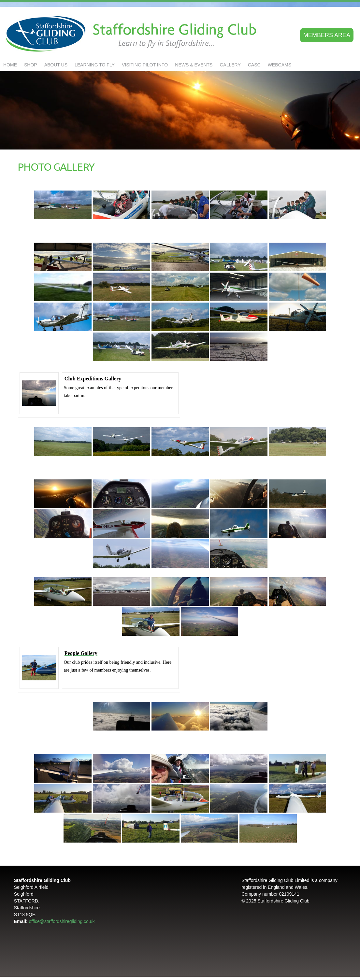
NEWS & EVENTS (194, 65)
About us (56, 65)
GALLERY (230, 65)
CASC (254, 65)
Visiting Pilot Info (145, 65)
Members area (327, 35)
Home (10, 65)
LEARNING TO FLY (95, 65)
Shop (31, 65)
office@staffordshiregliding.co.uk (62, 921)
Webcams (280, 65)
